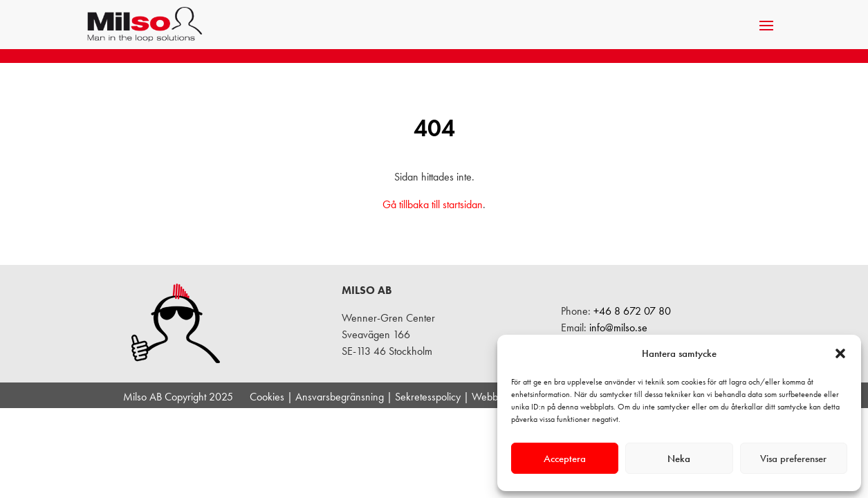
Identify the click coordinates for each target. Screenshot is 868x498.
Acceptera (565, 459)
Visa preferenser (793, 459)
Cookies (267, 397)
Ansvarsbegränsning (340, 397)
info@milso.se (618, 328)
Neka (679, 459)
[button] (840, 353)
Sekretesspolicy (428, 397)
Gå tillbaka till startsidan (433, 204)
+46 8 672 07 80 (632, 311)
